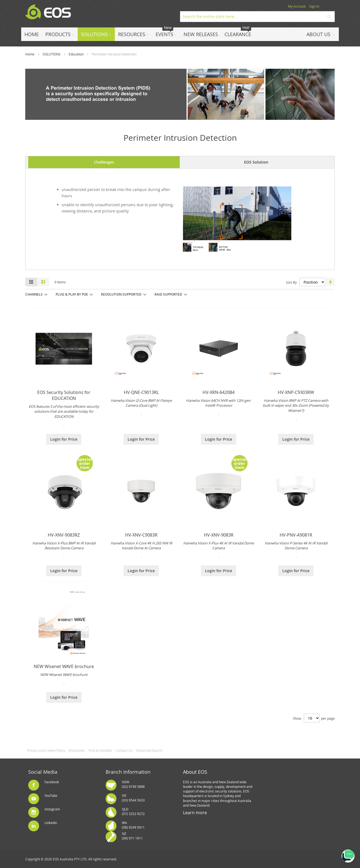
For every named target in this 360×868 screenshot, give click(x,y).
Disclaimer (77, 750)
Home (30, 54)
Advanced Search (149, 750)
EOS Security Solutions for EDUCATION (64, 395)
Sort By (291, 282)
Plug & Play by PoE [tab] (72, 294)
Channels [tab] (34, 294)
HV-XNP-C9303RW (296, 392)
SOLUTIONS (52, 54)
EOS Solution (256, 162)
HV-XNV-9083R (219, 535)
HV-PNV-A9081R (296, 535)
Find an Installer (100, 750)
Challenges (104, 162)
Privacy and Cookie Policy (46, 750)
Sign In (314, 6)
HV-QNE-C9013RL (141, 392)
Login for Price (64, 439)
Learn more (195, 813)
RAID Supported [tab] (168, 294)
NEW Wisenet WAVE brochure (64, 666)
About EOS (195, 772)
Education (76, 54)
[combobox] (257, 17)
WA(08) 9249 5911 (133, 825)
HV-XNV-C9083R (141, 535)
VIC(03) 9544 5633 (133, 798)
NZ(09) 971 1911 (132, 836)
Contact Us (124, 750)
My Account (297, 6)
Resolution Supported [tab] (121, 294)
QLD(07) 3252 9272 (133, 811)
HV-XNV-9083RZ (64, 535)
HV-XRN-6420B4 (219, 392)
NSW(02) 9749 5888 (133, 784)
